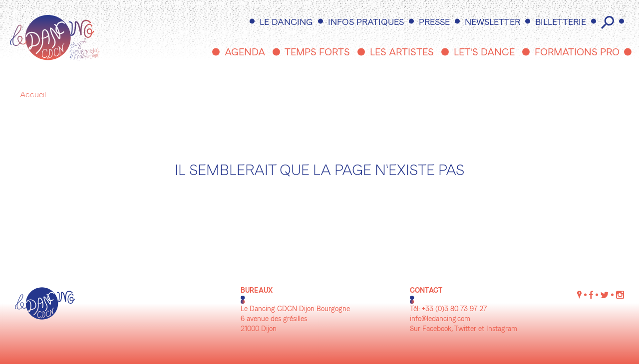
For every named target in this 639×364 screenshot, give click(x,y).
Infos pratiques (366, 22)
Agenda (245, 53)
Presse (434, 22)
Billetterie (561, 22)
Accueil (33, 95)
